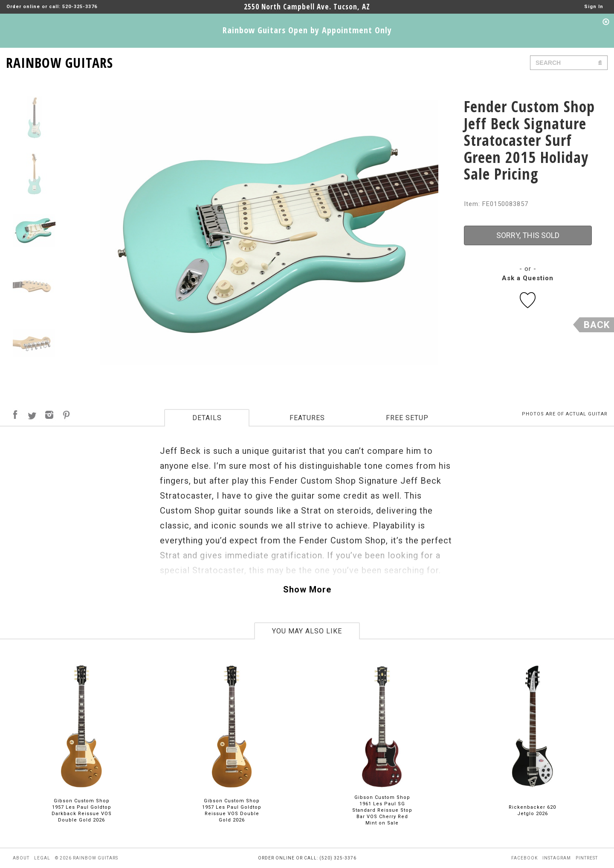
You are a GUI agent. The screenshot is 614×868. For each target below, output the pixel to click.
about (21, 858)
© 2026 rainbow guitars (87, 858)
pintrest (587, 858)
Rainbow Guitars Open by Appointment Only (307, 30)
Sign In (594, 7)
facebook (524, 858)
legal (42, 858)
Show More (307, 589)
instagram (557, 858)
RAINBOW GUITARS (59, 61)
